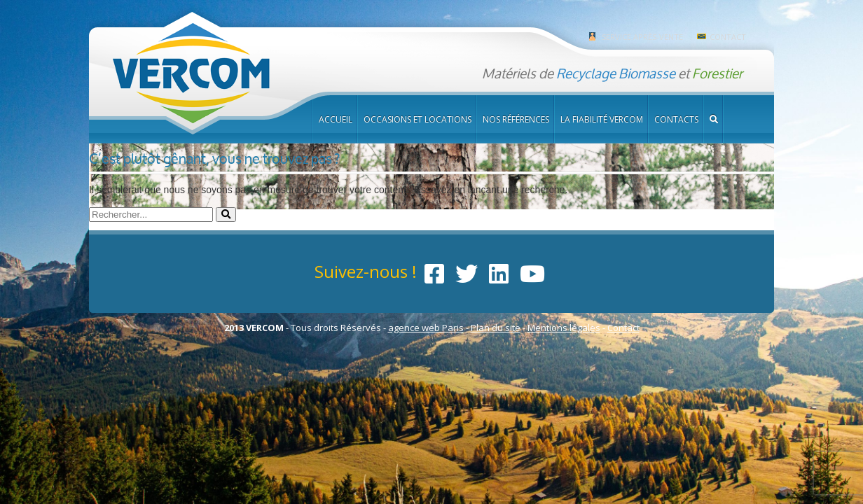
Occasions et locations (417, 119)
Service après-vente (642, 37)
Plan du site (496, 328)
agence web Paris (426, 328)
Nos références (516, 119)
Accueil (336, 119)
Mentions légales (564, 328)
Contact (728, 37)
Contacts (676, 119)
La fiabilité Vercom (602, 119)
